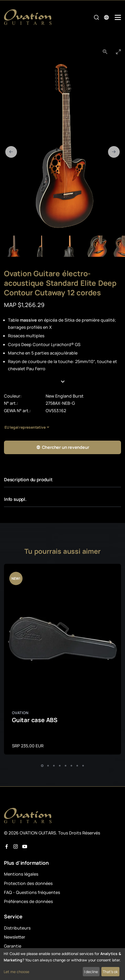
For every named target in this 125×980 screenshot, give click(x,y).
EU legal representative (25, 427)
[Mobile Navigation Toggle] (118, 17)
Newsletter (15, 937)
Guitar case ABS (35, 720)
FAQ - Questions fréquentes (32, 892)
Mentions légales (21, 874)
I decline (91, 972)
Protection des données (28, 883)
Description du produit (28, 480)
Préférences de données (28, 901)
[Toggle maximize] (118, 52)
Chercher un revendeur (63, 447)
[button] (63, 382)
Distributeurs (17, 928)
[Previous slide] (11, 152)
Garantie (13, 946)
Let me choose (16, 972)
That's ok (110, 972)
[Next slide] (114, 152)
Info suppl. (15, 499)
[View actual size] (105, 52)
